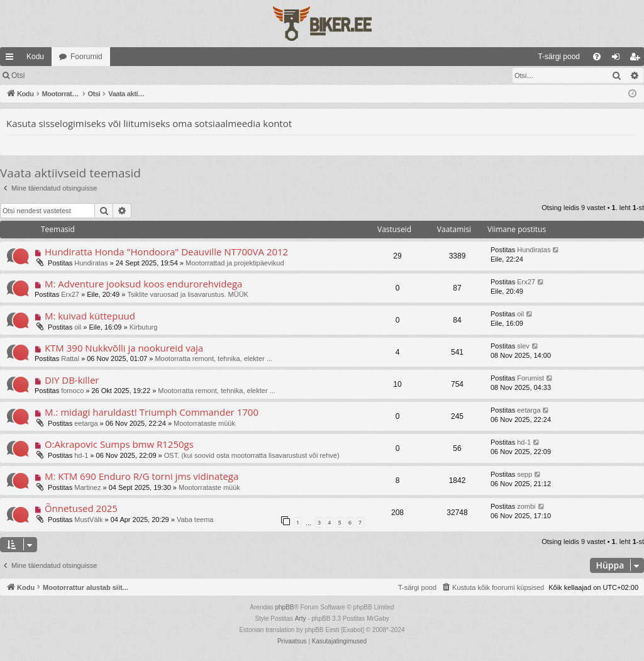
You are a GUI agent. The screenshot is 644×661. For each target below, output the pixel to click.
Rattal (70, 358)
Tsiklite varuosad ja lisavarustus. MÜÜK (188, 294)
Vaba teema (195, 519)
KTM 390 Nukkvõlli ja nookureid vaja (124, 348)
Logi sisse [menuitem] (619, 59)
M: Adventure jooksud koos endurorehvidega (143, 284)
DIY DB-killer (72, 380)
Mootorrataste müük (204, 423)
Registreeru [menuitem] (637, 59)
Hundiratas (91, 263)
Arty (301, 619)
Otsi (18, 75)
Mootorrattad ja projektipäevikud (235, 263)
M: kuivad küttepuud (90, 316)
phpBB (284, 607)
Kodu (35, 57)
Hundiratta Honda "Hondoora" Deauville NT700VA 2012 (166, 252)
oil (78, 327)
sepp (525, 474)
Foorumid (86, 57)
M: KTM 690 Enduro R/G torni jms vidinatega (142, 476)
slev (523, 346)
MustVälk (88, 519)
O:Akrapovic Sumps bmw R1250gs (119, 444)
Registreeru (114, 75)
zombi (526, 506)
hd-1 (81, 455)
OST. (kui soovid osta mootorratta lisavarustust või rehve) (252, 455)
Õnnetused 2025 (81, 508)
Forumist (530, 378)
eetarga (86, 423)
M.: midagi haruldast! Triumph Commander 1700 (152, 412)
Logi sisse (59, 75)
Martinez (87, 487)
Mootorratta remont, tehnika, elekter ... (213, 358)
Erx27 (70, 294)
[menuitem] (456, 57)
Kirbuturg (144, 327)
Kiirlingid (12, 59)
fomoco (72, 391)
